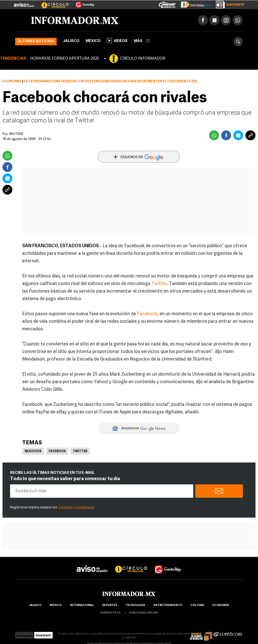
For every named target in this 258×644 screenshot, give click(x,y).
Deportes (110, 605)
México (93, 41)
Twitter (159, 284)
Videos (117, 41)
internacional (82, 605)
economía (221, 605)
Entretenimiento (168, 605)
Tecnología (135, 605)
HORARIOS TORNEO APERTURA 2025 (64, 59)
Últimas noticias (36, 41)
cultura (197, 605)
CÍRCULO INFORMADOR (143, 59)
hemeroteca (110, 613)
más (142, 41)
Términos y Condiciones (76, 507)
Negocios (33, 451)
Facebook (147, 314)
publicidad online (143, 613)
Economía (12, 81)
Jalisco (71, 41)
